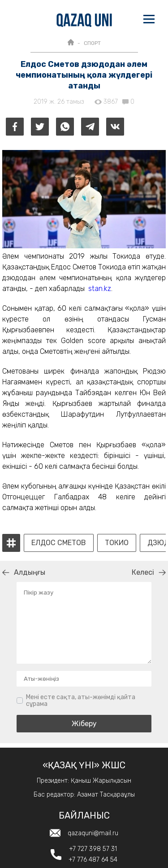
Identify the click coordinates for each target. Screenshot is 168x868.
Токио (117, 543)
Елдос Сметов (59, 543)
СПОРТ (92, 43)
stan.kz (100, 289)
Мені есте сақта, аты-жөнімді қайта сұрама (81, 701)
